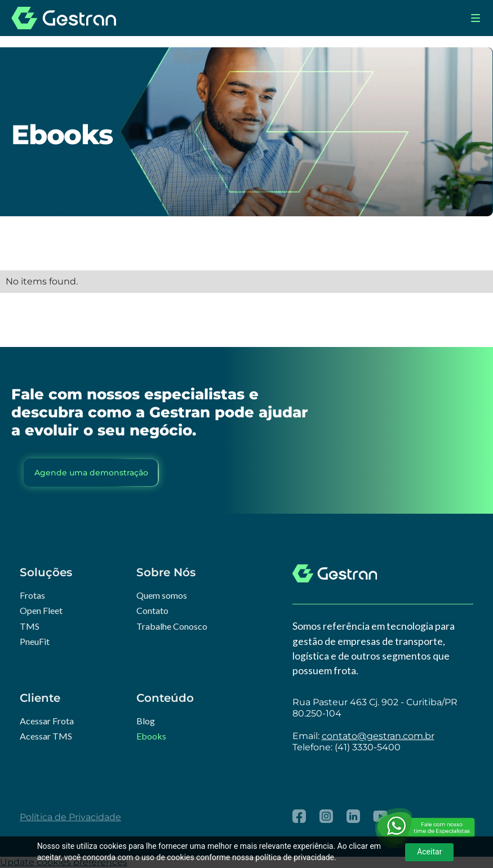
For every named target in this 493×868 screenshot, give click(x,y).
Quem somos (162, 595)
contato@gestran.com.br (378, 736)
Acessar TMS (46, 736)
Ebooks (151, 736)
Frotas (32, 595)
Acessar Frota (47, 721)
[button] (476, 18)
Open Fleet (41, 610)
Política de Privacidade (70, 817)
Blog (146, 721)
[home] (64, 18)
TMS (30, 626)
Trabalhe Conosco (172, 626)
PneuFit (35, 641)
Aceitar (429, 852)
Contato (152, 610)
